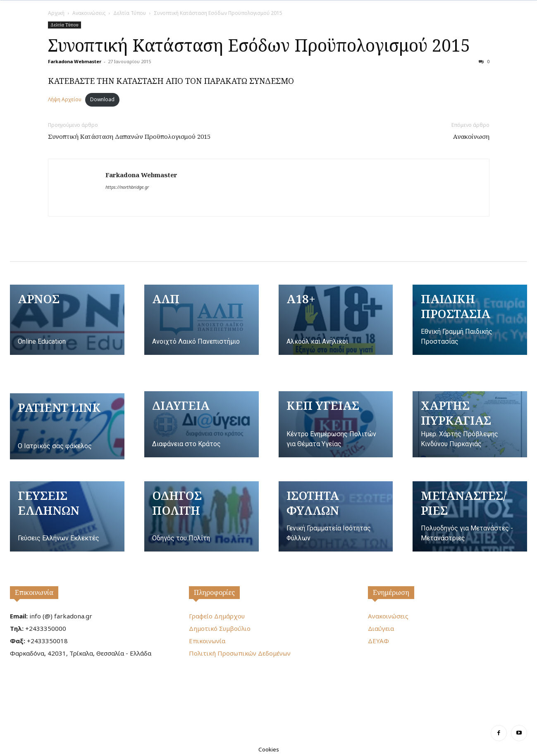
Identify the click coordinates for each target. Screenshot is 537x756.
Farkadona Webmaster (75, 61)
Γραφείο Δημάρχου (217, 616)
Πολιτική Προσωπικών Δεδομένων (240, 653)
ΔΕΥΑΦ (378, 641)
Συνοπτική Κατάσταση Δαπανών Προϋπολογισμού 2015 (129, 136)
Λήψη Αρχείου (65, 99)
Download (102, 99)
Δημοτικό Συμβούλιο (220, 628)
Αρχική (56, 13)
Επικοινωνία (34, 592)
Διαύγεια (381, 628)
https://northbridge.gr (127, 187)
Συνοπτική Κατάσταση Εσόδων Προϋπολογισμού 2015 (259, 45)
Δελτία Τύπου (130, 13)
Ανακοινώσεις (89, 13)
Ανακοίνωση (471, 136)
